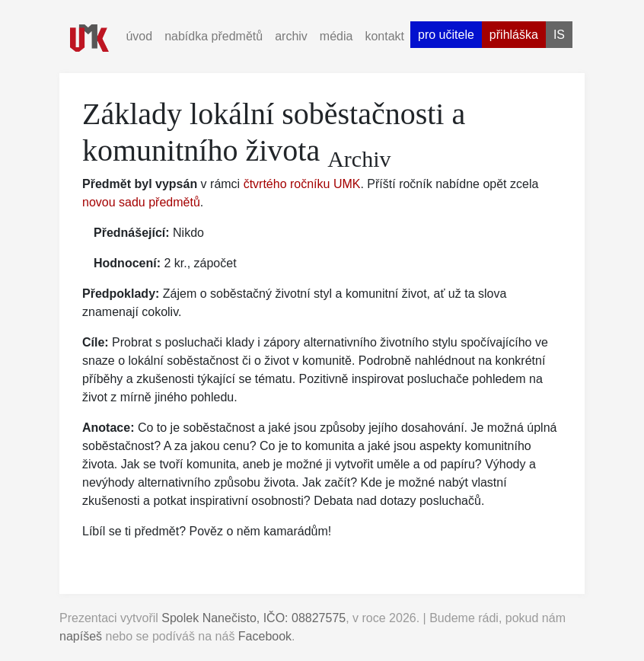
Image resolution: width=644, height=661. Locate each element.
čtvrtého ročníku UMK (302, 184)
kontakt (384, 36)
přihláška (514, 35)
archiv (291, 36)
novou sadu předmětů (141, 202)
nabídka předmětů (214, 36)
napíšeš (81, 636)
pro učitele (446, 35)
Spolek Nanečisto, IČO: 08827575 (253, 618)
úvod (139, 36)
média (336, 36)
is (559, 35)
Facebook (265, 636)
